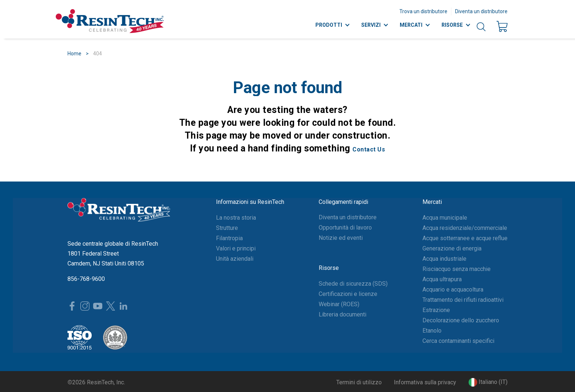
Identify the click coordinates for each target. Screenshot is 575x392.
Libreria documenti (343, 314)
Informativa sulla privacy (425, 382)
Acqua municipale (445, 218)
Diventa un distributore (481, 11)
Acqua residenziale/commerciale (465, 228)
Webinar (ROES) (339, 304)
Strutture (227, 228)
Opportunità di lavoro (345, 228)
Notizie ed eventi (341, 238)
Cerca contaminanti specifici (458, 341)
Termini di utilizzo (359, 382)
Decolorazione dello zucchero (461, 320)
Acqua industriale (444, 259)
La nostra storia (236, 218)
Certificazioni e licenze (348, 294)
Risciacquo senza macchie (457, 269)
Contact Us (369, 149)
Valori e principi (236, 248)
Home (74, 54)
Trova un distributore (423, 11)
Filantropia (229, 238)
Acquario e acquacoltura (453, 290)
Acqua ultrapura (442, 279)
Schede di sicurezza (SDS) (353, 284)
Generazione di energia (452, 248)
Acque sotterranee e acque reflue (465, 238)
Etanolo (432, 331)
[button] (488, 382)
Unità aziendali (235, 259)
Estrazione (436, 310)
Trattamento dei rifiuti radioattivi (463, 300)
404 (98, 54)
